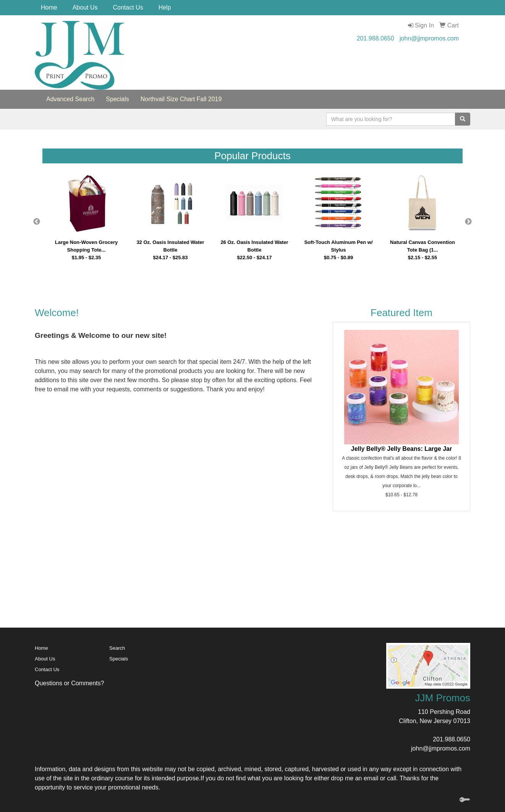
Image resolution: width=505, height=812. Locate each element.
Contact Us (128, 7)
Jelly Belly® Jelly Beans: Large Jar (401, 449)
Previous (37, 222)
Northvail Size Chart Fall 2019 (181, 99)
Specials (117, 99)
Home (49, 7)
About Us (85, 7)
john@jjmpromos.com (429, 38)
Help (165, 7)
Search (117, 648)
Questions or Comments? (69, 683)
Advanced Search (70, 99)
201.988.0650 (376, 38)
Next (468, 222)
